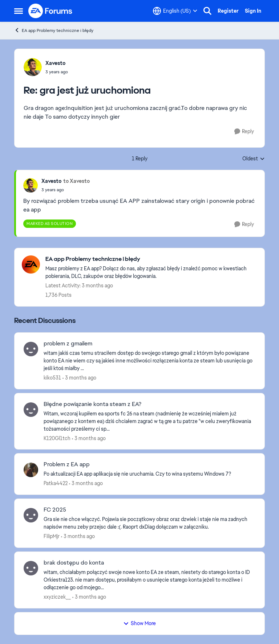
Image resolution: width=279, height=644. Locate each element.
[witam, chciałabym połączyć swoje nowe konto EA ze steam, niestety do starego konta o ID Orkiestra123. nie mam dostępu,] (149, 580)
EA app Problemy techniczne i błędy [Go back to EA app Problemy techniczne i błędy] (54, 30)
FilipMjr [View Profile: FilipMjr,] (52, 536)
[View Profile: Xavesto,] (33, 67)
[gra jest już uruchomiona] (57, 72)
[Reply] (244, 132)
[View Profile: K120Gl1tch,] (31, 410)
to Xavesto (76, 181)
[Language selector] (175, 11)
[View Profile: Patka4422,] (31, 470)
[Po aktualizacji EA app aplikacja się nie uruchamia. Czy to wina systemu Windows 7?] (149, 474)
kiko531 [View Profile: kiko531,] (52, 378)
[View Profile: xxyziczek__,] (31, 568)
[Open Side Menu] (19, 11)
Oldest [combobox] (254, 159)
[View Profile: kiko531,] (31, 349)
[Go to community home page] (50, 11)
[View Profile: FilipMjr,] (31, 515)
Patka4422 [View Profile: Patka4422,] (56, 483)
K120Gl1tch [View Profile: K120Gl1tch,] (57, 438)
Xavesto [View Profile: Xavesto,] (55, 63)
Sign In (253, 11)
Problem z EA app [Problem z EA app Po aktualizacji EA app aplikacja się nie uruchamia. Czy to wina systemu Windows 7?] (67, 464)
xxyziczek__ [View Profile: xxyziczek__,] (57, 597)
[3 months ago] (79, 378)
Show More (139, 623)
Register (228, 11)
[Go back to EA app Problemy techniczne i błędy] (151, 259)
